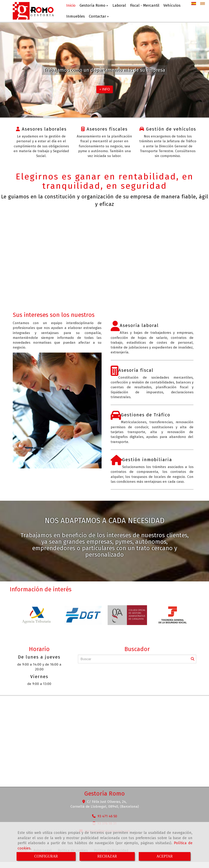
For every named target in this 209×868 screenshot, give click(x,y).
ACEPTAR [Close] (165, 856)
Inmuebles (76, 16)
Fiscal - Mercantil (145, 5)
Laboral (119, 5)
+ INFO (105, 89)
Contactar (99, 16)
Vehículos (172, 5)
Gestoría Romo (94, 5)
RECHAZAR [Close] (107, 856)
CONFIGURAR (46, 856)
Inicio (71, 5)
